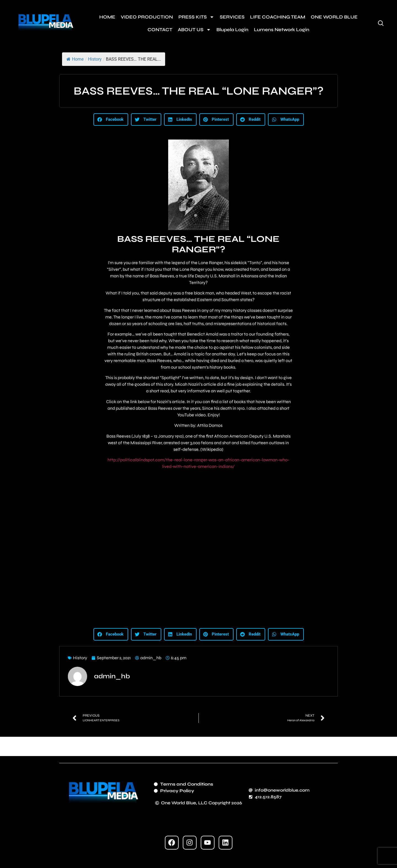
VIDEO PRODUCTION (147, 17)
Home (75, 59)
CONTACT (160, 30)
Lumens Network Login (282, 30)
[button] (111, 120)
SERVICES (232, 17)
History (95, 59)
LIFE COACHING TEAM (278, 17)
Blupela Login (232, 30)
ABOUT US (194, 30)
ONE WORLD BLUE (334, 17)
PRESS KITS (196, 17)
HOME (107, 17)
